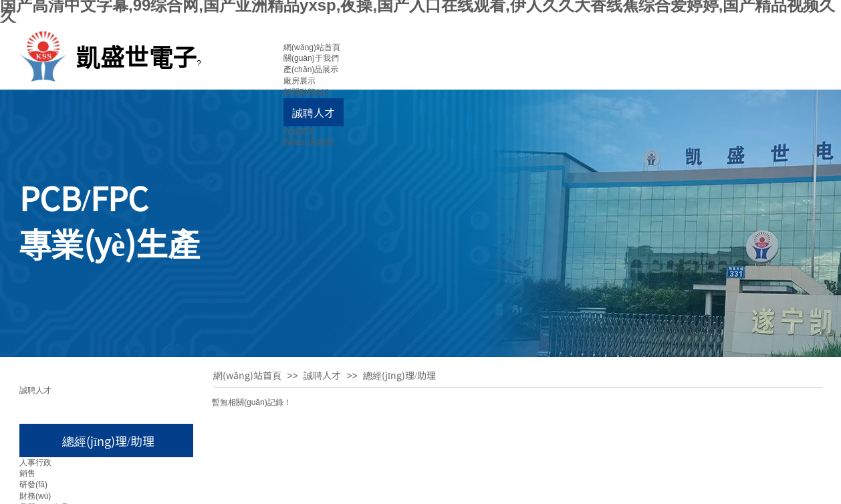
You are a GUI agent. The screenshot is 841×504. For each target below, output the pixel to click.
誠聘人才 (314, 112)
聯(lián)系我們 (309, 142)
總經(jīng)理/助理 (399, 375)
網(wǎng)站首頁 (312, 47)
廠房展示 (299, 81)
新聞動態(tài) (307, 92)
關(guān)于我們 (311, 58)
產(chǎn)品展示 (311, 70)
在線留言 (299, 132)
